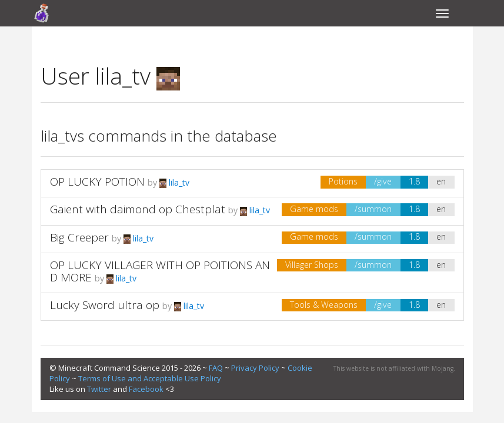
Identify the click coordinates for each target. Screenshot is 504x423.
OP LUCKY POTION (99, 182)
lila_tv (174, 182)
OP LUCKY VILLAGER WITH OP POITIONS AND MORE (160, 271)
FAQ (216, 368)
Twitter (99, 389)
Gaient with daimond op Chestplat (138, 209)
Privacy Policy (255, 368)
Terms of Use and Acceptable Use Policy (150, 378)
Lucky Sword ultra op (105, 305)
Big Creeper (79, 237)
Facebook (146, 389)
